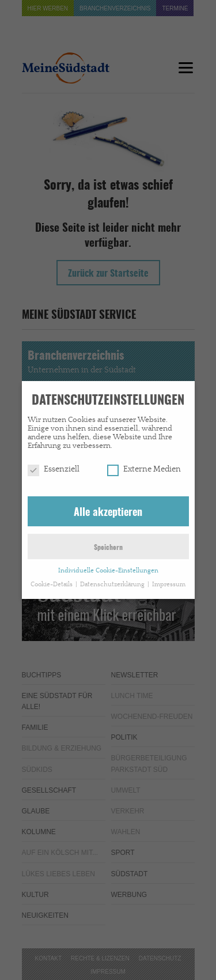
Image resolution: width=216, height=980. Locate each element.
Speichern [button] (108, 542)
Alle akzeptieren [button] (108, 507)
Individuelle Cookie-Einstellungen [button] (108, 566)
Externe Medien (144, 464)
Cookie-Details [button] (52, 579)
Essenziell (54, 464)
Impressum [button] (169, 579)
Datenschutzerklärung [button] (113, 579)
